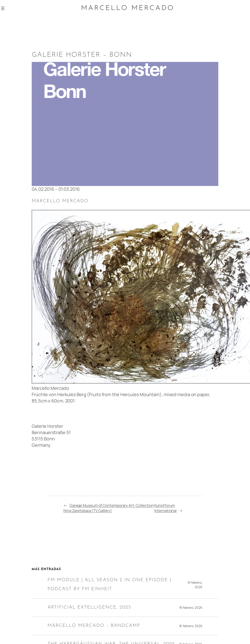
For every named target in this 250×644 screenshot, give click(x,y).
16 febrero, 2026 (191, 626)
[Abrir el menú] (3, 8)
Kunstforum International (165, 508)
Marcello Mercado (128, 8)
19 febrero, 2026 (195, 585)
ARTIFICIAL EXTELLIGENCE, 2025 (89, 607)
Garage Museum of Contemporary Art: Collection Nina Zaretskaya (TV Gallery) (108, 508)
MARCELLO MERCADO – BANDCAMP (94, 626)
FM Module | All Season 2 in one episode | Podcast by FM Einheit (109, 585)
